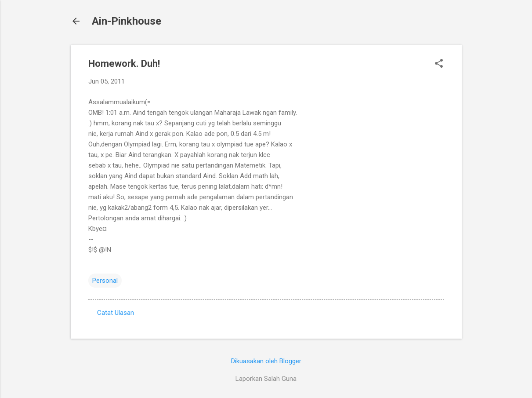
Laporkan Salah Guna (266, 379)
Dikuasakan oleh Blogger (266, 361)
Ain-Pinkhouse (127, 21)
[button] (439, 64)
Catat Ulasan (116, 313)
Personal (105, 281)
